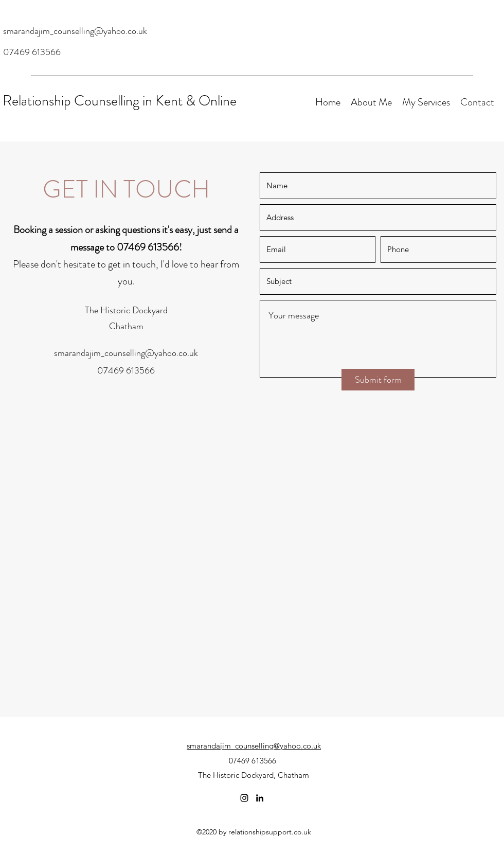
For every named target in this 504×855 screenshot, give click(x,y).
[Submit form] (378, 380)
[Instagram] (244, 798)
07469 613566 (32, 52)
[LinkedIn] (260, 798)
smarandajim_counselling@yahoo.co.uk (75, 31)
